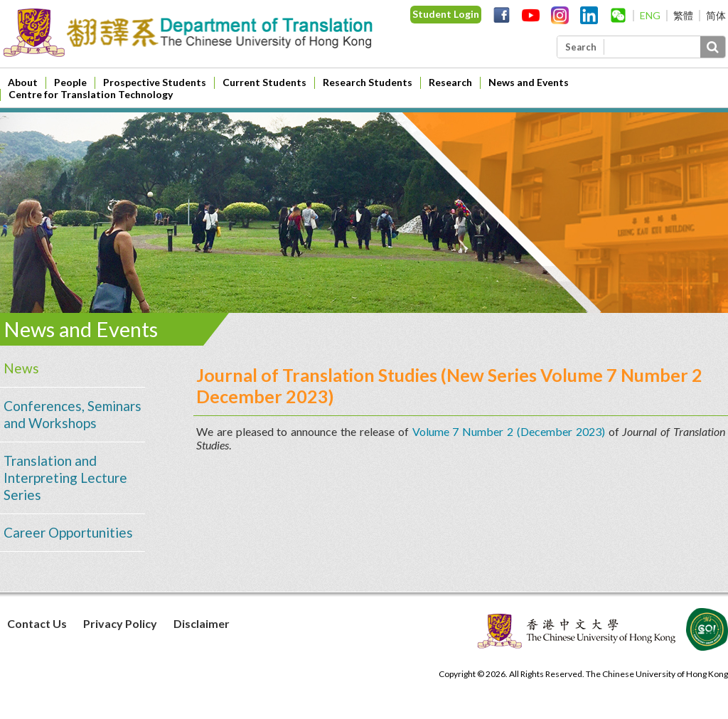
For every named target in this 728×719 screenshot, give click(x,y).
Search (581, 47)
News (21, 368)
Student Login (446, 14)
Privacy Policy (120, 623)
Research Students (368, 82)
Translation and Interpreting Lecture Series (65, 478)
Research (450, 82)
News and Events (529, 82)
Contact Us (37, 623)
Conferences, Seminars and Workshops (73, 414)
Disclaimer (202, 623)
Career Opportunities (68, 532)
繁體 (683, 15)
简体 (716, 15)
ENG (650, 15)
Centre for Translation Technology (91, 94)
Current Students (264, 82)
